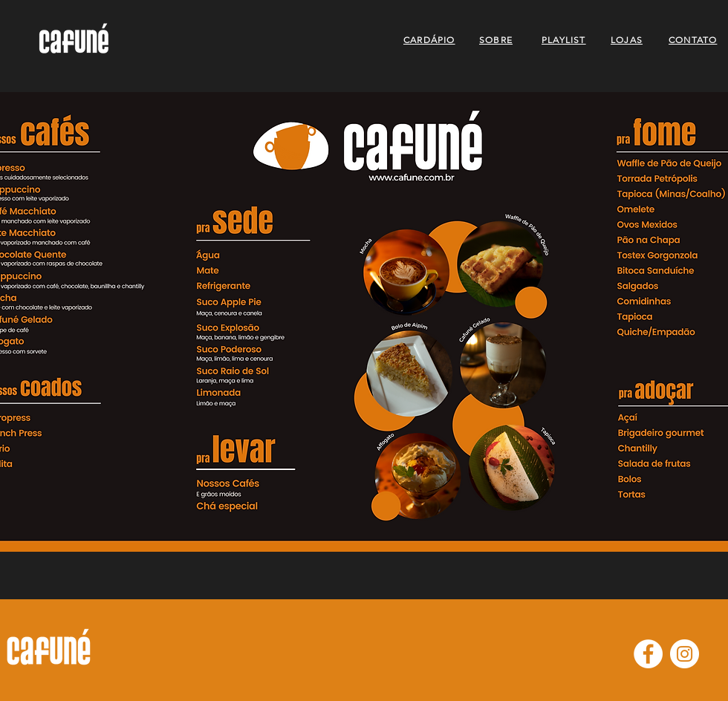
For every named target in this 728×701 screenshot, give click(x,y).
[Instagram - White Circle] (685, 654)
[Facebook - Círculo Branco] (648, 654)
